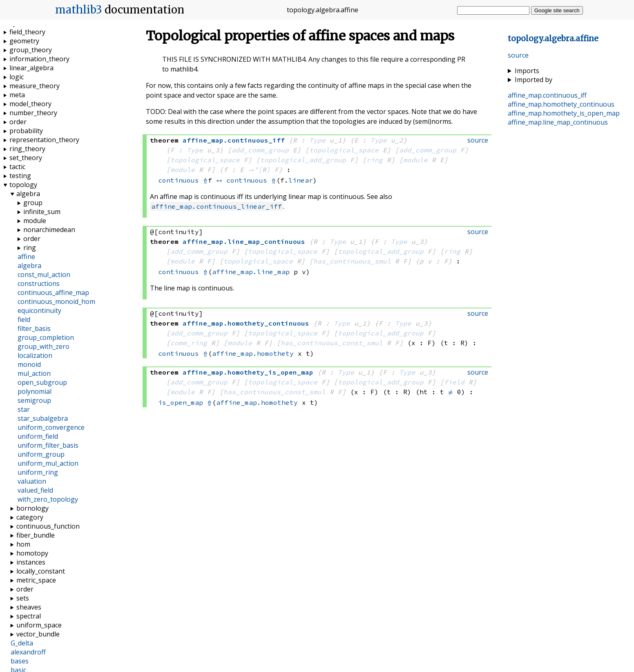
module (415, 160)
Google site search (557, 10)
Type (317, 140)
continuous (179, 180)
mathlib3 (79, 10)
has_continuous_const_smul (332, 343)
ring (375, 160)
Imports (527, 71)
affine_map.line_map (251, 272)
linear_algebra (31, 68)
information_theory (39, 59)
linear (301, 180)
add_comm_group (260, 150)
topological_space (344, 150)
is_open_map (181, 402)
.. (553, 39)
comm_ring (189, 343)
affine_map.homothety (253, 353)
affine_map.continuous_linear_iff (217, 206)
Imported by (534, 80)
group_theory (31, 50)
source (518, 55)
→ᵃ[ (255, 170)
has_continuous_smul (352, 261)
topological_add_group (303, 160)
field (454, 382)
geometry (24, 41)
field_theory (27, 32)
